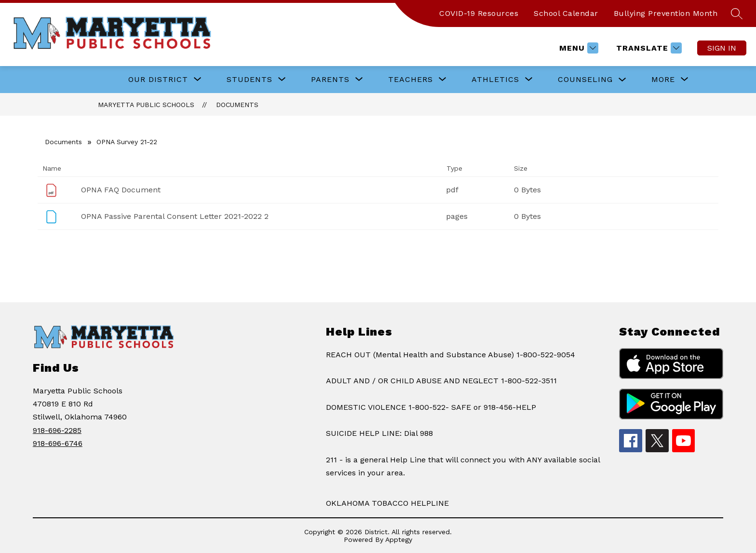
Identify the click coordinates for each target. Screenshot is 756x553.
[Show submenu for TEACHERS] (411, 80)
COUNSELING (585, 79)
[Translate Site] (648, 48)
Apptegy (399, 540)
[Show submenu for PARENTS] (330, 80)
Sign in (722, 48)
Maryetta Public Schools (146, 105)
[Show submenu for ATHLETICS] (495, 80)
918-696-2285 (57, 430)
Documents (237, 105)
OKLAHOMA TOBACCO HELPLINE (387, 503)
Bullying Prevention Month (666, 13)
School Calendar (566, 13)
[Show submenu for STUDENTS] (250, 80)
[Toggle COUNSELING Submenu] (622, 80)
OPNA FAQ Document (121, 190)
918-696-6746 (58, 443)
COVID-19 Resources (479, 13)
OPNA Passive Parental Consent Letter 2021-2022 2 (175, 216)
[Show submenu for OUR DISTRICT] (158, 80)
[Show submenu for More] (663, 80)
